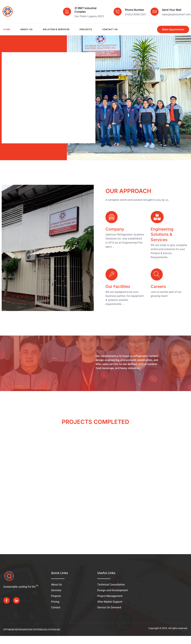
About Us (26, 29)
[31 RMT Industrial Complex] (67, 12)
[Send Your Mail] (155, 12)
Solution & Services (56, 29)
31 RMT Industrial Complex (85, 10)
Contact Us (110, 29)
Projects (86, 29)
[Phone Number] (118, 12)
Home (7, 29)
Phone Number (135, 10)
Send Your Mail (172, 10)
